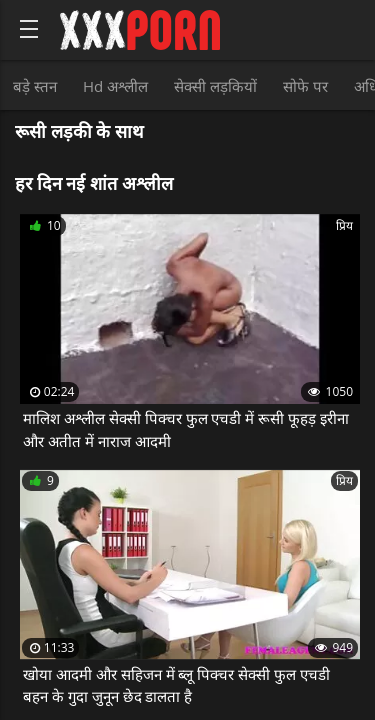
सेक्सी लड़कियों (215, 86)
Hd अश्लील (115, 86)
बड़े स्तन (35, 86)
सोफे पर (305, 86)
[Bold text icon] (29, 29)
